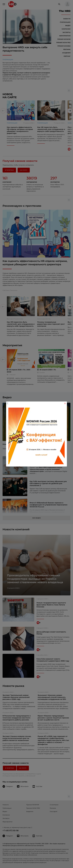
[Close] (65, 403)
